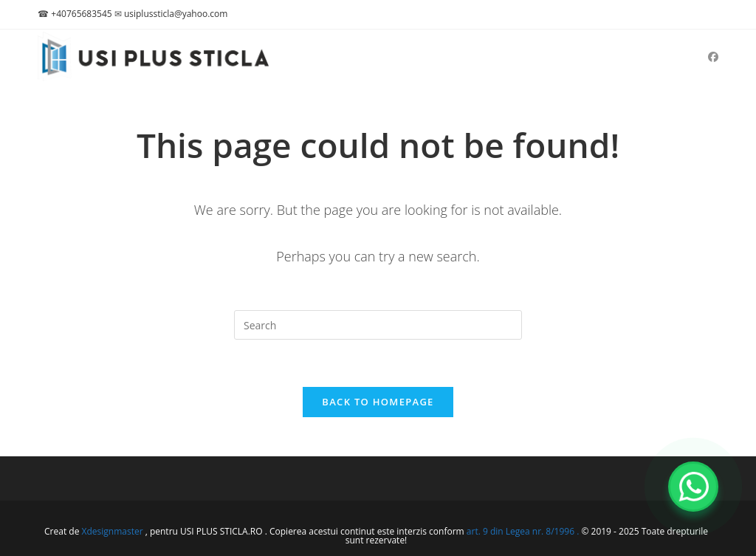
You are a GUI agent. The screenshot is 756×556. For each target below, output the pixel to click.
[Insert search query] (378, 325)
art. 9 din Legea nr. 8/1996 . (524, 531)
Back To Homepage (378, 402)
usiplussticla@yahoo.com (176, 14)
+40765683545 (81, 14)
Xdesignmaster (113, 531)
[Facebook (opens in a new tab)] (713, 57)
